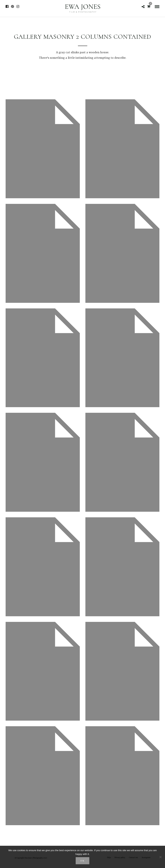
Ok (82, 861)
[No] (160, 857)
